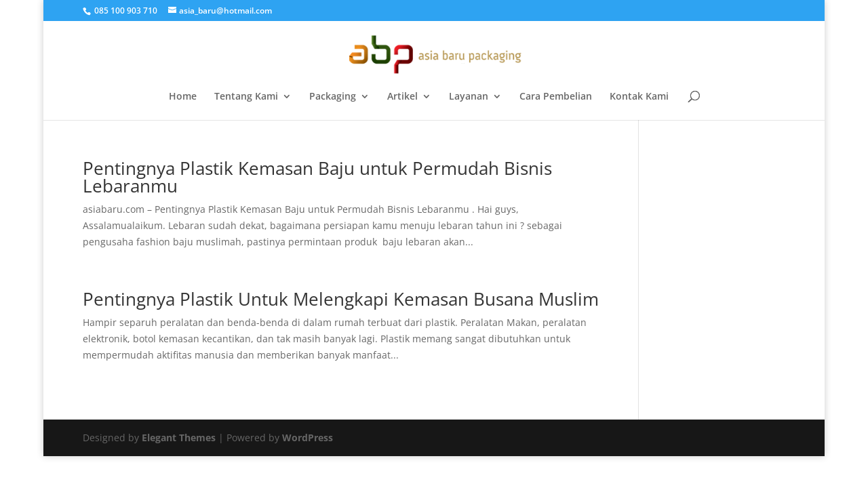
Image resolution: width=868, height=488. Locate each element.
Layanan (469, 97)
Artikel (402, 97)
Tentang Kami (246, 97)
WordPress (308, 438)
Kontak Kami (639, 97)
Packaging (333, 97)
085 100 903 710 (125, 11)
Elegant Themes (179, 438)
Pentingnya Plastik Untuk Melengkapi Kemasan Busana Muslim (341, 299)
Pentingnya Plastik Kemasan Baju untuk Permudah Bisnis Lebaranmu (317, 177)
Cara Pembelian (556, 97)
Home (183, 97)
